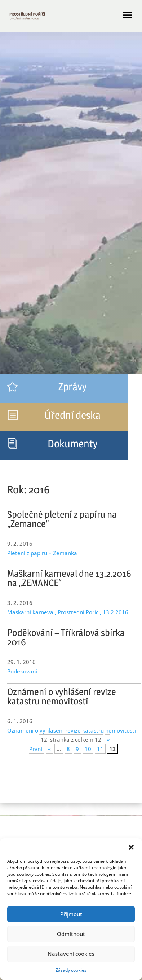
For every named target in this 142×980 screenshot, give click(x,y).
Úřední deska (72, 415)
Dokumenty (72, 443)
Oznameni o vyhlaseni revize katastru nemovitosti (72, 730)
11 (100, 749)
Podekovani (22, 671)
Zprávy (72, 386)
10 (88, 749)
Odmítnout (71, 934)
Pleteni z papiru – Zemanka (42, 553)
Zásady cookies (71, 970)
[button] (131, 847)
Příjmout (71, 914)
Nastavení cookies (71, 954)
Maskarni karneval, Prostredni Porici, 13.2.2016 (68, 612)
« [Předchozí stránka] (49, 749)
